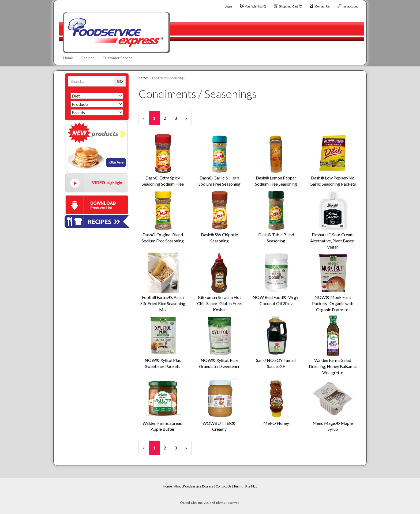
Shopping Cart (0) (291, 6)
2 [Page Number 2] (167, 118)
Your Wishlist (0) (256, 6)
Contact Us (322, 6)
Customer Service (118, 58)
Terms (238, 486)
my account (350, 6)
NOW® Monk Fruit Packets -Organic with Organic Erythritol (333, 303)
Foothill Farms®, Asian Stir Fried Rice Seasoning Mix (163, 303)
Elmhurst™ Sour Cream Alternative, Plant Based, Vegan (333, 241)
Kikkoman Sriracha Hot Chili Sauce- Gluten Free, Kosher (219, 303)
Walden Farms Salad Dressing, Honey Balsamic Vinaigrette (333, 366)
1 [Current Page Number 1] (156, 120)
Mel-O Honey (276, 423)
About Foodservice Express (194, 486)
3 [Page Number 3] (178, 118)
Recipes (88, 58)
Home (68, 58)
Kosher (143, 78)
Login (228, 6)
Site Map (251, 486)
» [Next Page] (188, 120)
